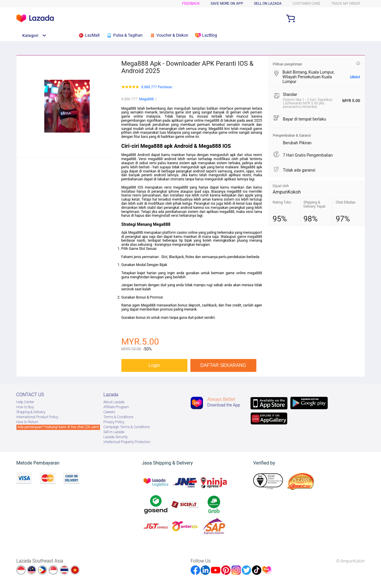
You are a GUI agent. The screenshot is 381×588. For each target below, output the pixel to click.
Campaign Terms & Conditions (127, 427)
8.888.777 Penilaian (157, 87)
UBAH (355, 77)
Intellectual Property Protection (127, 442)
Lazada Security (116, 437)
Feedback (191, 4)
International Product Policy (37, 417)
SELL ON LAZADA (268, 4)
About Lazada (114, 402)
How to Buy (25, 407)
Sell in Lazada (114, 432)
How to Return (27, 422)
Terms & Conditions (118, 417)
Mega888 (146, 99)
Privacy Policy (114, 422)
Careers (109, 412)
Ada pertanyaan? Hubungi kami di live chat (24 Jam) (58, 427)
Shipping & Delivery (31, 412)
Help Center (25, 402)
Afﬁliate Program (116, 407)
